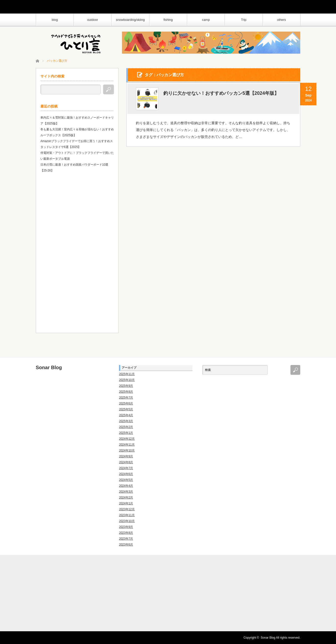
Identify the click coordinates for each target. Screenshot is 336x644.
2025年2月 (126, 427)
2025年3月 (126, 421)
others (281, 20)
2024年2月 (126, 498)
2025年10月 (127, 380)
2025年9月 (126, 386)
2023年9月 (126, 527)
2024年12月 (127, 439)
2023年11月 (127, 515)
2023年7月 (126, 539)
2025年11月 (127, 374)
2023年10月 (127, 521)
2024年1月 (126, 503)
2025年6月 (126, 403)
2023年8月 (126, 533)
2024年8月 (126, 462)
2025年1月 (126, 433)
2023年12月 (127, 509)
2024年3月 (126, 492)
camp (206, 20)
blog (55, 20)
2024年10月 (127, 450)
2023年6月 (126, 545)
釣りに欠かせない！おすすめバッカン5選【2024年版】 (224, 94)
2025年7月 (126, 398)
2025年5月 (126, 409)
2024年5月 (126, 480)
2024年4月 (126, 486)
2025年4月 (126, 415)
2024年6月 (126, 474)
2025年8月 (126, 392)
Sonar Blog (49, 367)
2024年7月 (126, 468)
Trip (244, 20)
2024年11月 (127, 445)
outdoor (93, 20)
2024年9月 (126, 456)
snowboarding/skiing (130, 20)
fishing (168, 20)
